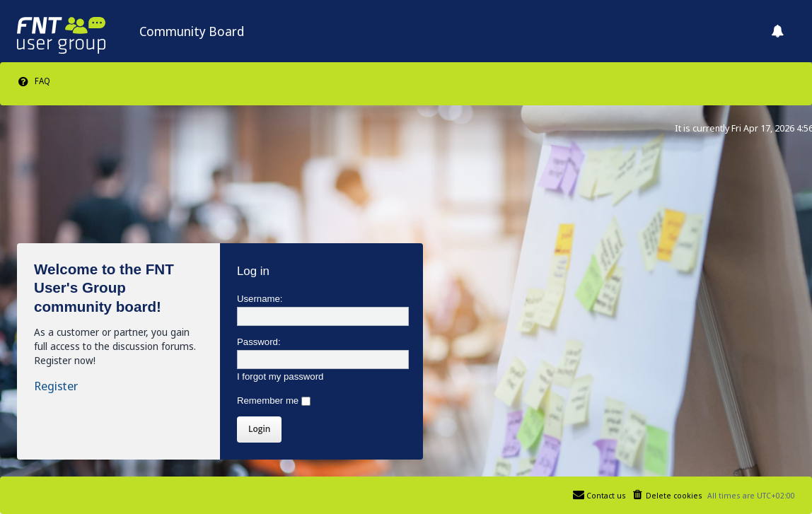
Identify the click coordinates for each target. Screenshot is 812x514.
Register (56, 386)
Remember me (274, 401)
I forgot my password (280, 376)
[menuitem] (34, 81)
